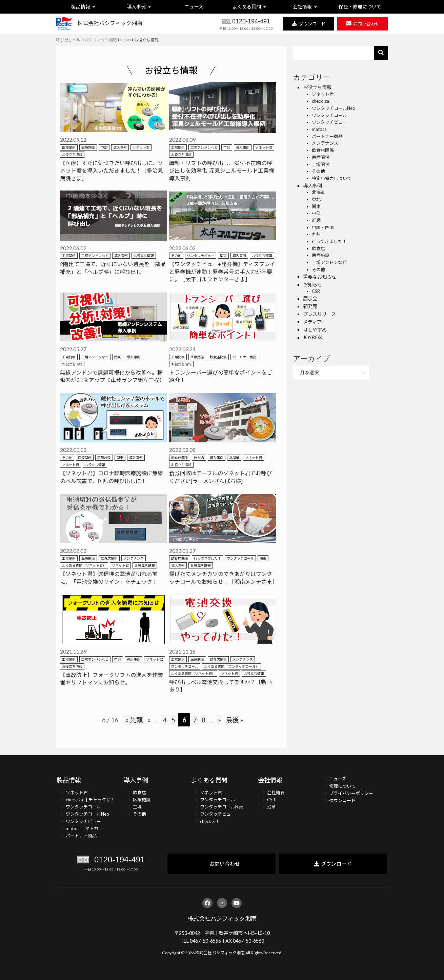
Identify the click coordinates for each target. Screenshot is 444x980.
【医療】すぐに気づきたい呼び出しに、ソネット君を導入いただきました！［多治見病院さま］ (112, 171)
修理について (342, 786)
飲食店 (199, 458)
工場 (137, 807)
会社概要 (276, 793)
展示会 (310, 298)
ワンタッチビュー (201, 256)
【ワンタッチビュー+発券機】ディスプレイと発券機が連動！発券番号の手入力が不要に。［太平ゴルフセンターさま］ (222, 272)
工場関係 (178, 147)
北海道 (234, 458)
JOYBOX (312, 337)
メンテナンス (134, 558)
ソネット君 (141, 147)
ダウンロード (342, 800)
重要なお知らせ (320, 277)
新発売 (310, 306)
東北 (316, 199)
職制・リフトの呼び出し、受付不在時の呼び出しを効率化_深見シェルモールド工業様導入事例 (222, 171)
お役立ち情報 (72, 155)
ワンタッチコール (240, 558)
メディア (312, 322)
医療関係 (69, 147)
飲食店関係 (218, 357)
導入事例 (120, 147)
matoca (319, 129)
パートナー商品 (244, 357)
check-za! (321, 101)
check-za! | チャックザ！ (90, 800)
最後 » (234, 720)
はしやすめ (315, 330)
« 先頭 (134, 720)
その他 (176, 256)
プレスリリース (319, 314)
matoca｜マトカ (82, 828)
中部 (104, 147)
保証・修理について (360, 7)
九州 (316, 234)
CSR (316, 291)
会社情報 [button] (305, 7)
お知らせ (312, 285)
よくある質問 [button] (250, 7)
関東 (223, 256)
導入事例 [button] (139, 7)
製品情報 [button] (84, 7)
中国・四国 (323, 227)
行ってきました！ (207, 558)
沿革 (271, 807)
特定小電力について (332, 178)
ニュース (194, 7)
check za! (209, 821)
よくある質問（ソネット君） (84, 565)
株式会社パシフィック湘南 (222, 918)
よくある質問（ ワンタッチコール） (231, 666)
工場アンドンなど (204, 147)
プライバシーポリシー (351, 793)
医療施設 (88, 147)
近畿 (316, 220)
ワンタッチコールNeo (334, 108)
